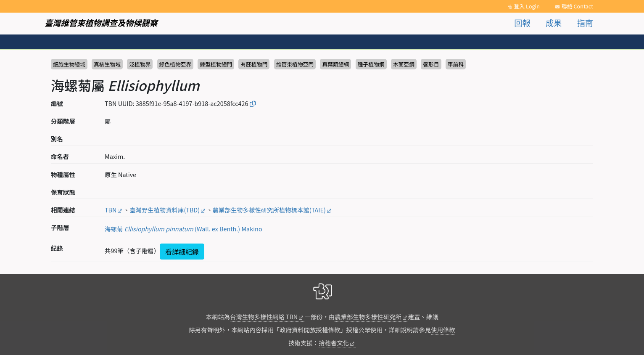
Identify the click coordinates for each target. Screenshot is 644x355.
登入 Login (527, 6)
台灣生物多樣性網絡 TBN (264, 317)
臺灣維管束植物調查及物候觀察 (101, 23)
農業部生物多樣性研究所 (368, 317)
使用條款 (443, 330)
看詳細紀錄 (182, 252)
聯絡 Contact (577, 6)
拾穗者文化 (334, 343)
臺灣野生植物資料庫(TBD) (165, 210)
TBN (111, 210)
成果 (554, 23)
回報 (522, 23)
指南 (585, 23)
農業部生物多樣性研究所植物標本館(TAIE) (269, 210)
